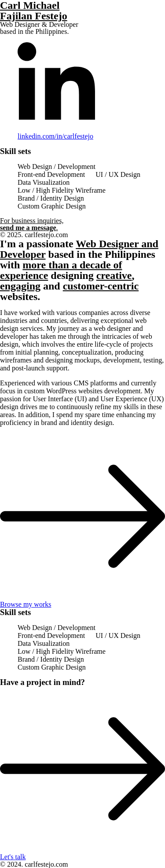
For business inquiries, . (32, 224)
